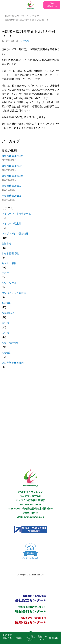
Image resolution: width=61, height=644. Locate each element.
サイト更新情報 (10, 253)
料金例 (19, 638)
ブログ (35, 16)
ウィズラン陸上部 (11, 224)
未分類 (5, 323)
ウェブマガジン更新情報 (15, 234)
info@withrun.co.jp (34, 517)
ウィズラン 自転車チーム (16, 214)
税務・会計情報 (10, 343)
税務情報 (7, 353)
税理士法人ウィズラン (17, 16)
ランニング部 (9, 283)
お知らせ (7, 243)
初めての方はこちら (7, 638)
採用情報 (54, 638)
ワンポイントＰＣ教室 (14, 293)
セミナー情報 (9, 263)
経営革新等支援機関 (13, 363)
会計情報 (25, 41)
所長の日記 (8, 313)
